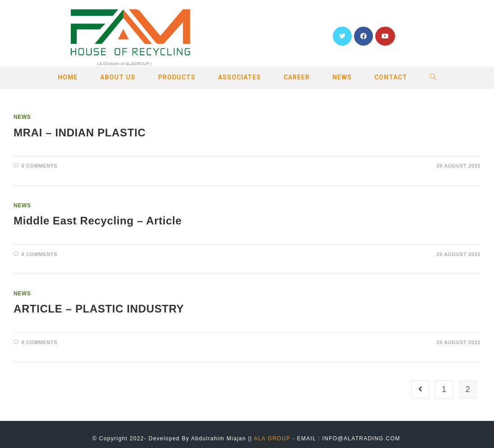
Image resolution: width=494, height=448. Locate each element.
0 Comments (40, 166)
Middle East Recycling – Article (98, 221)
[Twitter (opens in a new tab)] (342, 36)
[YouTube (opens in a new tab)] (385, 36)
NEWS (22, 117)
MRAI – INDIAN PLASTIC (80, 133)
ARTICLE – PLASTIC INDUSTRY (99, 309)
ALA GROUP (272, 439)
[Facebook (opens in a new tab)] (364, 36)
